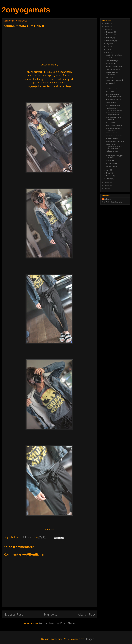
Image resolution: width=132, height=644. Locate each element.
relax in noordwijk (112, 61)
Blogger (89, 639)
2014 (106, 183)
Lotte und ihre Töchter (113, 70)
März (108, 173)
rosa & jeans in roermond (114, 80)
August (109, 44)
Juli (108, 47)
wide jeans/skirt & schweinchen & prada (114, 109)
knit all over (110, 92)
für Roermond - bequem (114, 99)
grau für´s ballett (111, 166)
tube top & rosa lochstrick (114, 55)
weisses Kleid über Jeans (114, 67)
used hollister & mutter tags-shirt (113, 118)
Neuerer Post (13, 614)
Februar (109, 176)
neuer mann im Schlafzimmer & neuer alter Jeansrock (114, 146)
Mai (108, 52)
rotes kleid (109, 77)
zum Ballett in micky (113, 58)
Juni (108, 50)
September (110, 41)
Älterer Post (86, 614)
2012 (106, 188)
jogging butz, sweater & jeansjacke (114, 129)
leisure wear (110, 86)
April (108, 170)
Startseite (50, 614)
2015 (106, 29)
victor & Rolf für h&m (113, 105)
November (110, 35)
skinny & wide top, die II (114, 125)
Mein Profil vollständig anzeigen (113, 202)
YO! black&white (111, 163)
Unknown (108, 199)
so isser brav (110, 161)
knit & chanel (110, 83)
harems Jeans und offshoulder (112, 73)
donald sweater (111, 64)
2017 (106, 24)
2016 (106, 27)
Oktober (109, 38)
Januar (109, 179)
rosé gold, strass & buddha (112, 152)
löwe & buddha (111, 102)
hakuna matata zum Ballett (115, 142)
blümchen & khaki (112, 139)
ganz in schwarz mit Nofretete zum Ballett (114, 96)
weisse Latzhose (112, 133)
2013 (106, 185)
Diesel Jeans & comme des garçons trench (114, 114)
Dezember (110, 32)
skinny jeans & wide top (114, 136)
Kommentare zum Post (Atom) (57, 623)
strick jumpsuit (111, 122)
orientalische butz (112, 89)
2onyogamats (26, 10)
